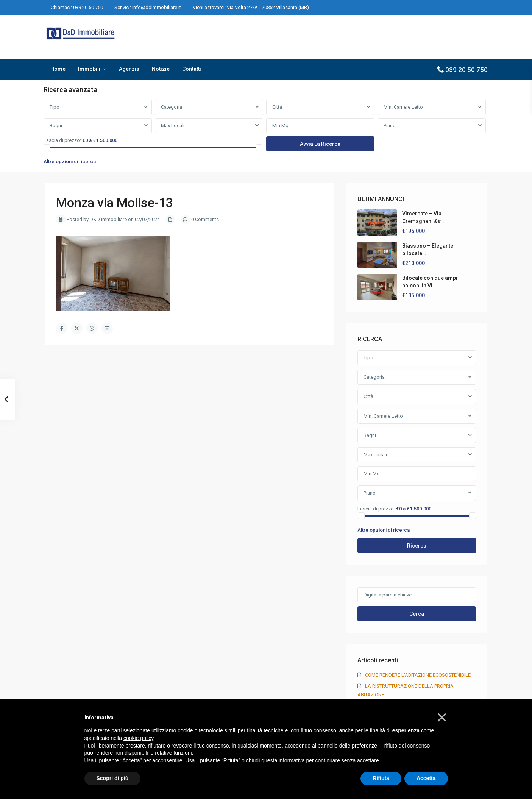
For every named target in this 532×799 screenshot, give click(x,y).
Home (58, 69)
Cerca (417, 614)
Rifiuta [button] (381, 778)
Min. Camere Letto (403, 107)
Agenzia (129, 69)
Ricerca (417, 546)
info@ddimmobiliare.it (157, 7)
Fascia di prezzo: (62, 140)
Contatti (192, 69)
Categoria (172, 107)
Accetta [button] (426, 778)
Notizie (161, 69)
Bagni (56, 126)
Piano (390, 126)
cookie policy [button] (138, 738)
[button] (442, 717)
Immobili (89, 69)
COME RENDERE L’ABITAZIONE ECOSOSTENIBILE (418, 675)
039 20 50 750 (88, 7)
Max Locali (173, 126)
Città (277, 107)
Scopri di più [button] (113, 778)
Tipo (55, 107)
